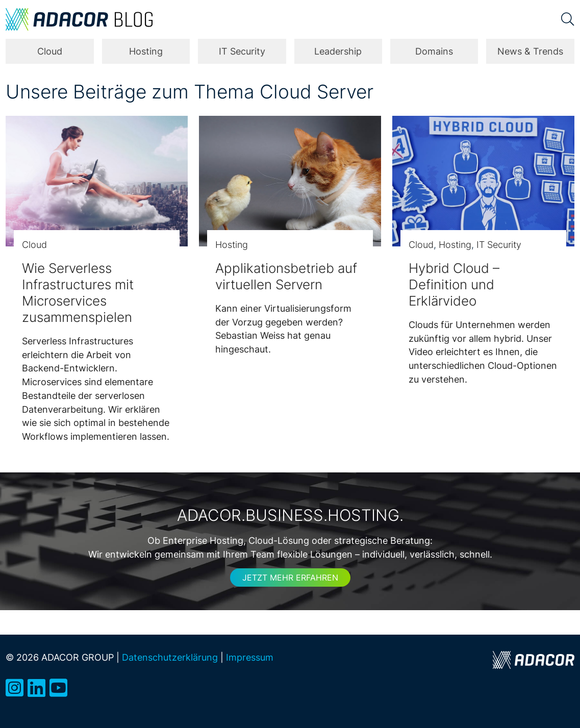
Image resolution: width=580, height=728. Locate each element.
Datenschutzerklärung (170, 657)
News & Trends (530, 51)
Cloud (50, 51)
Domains (434, 51)
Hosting (146, 51)
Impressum (250, 657)
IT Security (242, 51)
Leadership (338, 51)
